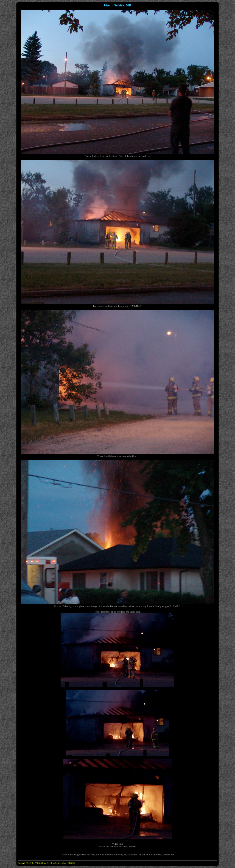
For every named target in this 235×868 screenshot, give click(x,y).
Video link (118, 844)
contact (166, 854)
